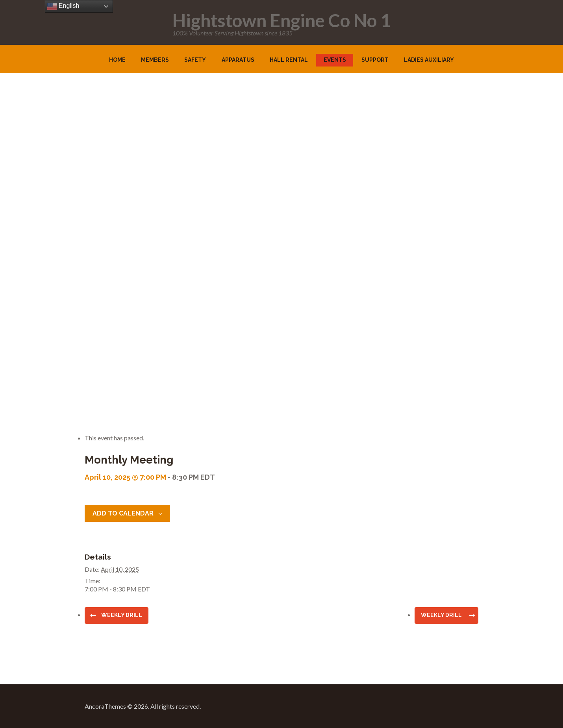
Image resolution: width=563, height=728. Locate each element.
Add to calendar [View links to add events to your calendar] (123, 513)
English (63, 6)
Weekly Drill (122, 615)
